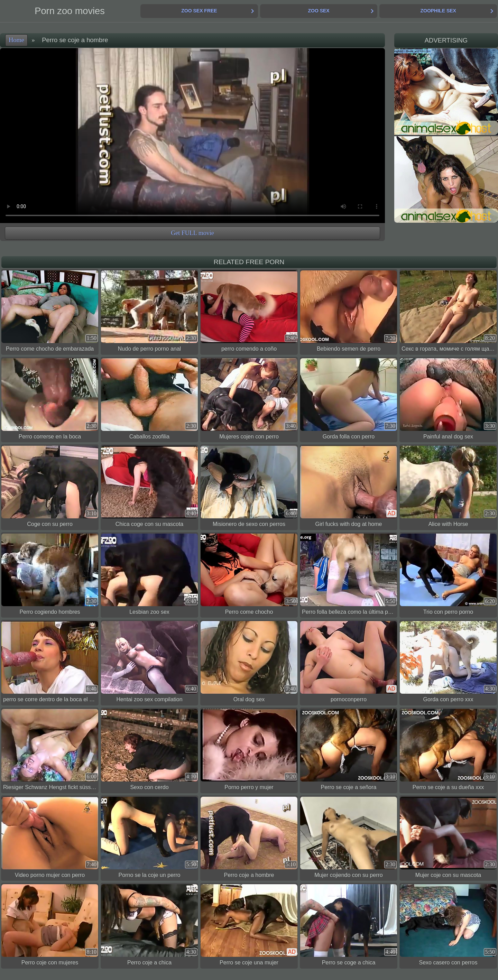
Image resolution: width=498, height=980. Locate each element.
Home (16, 40)
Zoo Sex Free (199, 11)
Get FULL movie (192, 233)
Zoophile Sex (438, 11)
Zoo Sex (319, 11)
